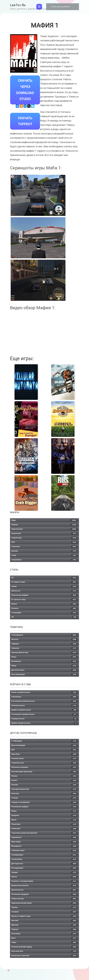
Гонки (44, 555)
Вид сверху (44, 842)
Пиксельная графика (44, 595)
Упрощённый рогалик (44, 789)
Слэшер (44, 798)
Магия (44, 820)
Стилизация (44, 613)
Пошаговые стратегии (44, 956)
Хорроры (44, 644)
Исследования (44, 868)
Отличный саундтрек (44, 894)
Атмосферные (44, 635)
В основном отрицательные (44, 714)
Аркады (44, 872)
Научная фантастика (44, 653)
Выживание (44, 661)
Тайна (44, 942)
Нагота (44, 877)
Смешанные (44, 697)
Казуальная (44, 533)
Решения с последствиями (44, 881)
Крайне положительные (44, 710)
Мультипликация (44, 745)
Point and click (44, 951)
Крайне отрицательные (44, 723)
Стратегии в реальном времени (44, 833)
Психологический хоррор (44, 947)
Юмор (44, 666)
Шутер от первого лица (44, 916)
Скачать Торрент (25, 121)
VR (44, 617)
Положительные (44, 706)
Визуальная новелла (44, 886)
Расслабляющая (44, 674)
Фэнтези (44, 639)
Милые (44, 604)
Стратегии (44, 547)
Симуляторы (44, 538)
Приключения (44, 529)
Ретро (44, 657)
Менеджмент (44, 846)
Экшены (44, 525)
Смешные (44, 648)
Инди (44, 520)
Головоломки (44, 859)
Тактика (44, 907)
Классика (44, 794)
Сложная (44, 912)
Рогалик (44, 785)
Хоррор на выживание (44, 802)
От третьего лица (44, 600)
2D (44, 578)
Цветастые (44, 591)
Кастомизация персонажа (44, 772)
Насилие (44, 921)
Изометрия (44, 829)
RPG (44, 542)
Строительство (44, 763)
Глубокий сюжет (44, 851)
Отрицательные (44, 719)
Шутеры (44, 551)
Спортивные (44, 560)
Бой (44, 750)
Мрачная (44, 925)
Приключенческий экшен (44, 903)
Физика (44, 776)
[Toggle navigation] (39, 7)
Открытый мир (44, 899)
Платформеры (44, 855)
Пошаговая (44, 824)
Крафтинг (44, 815)
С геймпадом (44, 741)
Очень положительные (44, 692)
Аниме (44, 586)
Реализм (44, 608)
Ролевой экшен (44, 759)
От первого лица (44, 582)
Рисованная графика (44, 807)
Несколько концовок (44, 767)
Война (44, 811)
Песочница (44, 934)
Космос (44, 780)
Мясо (44, 938)
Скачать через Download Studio (25, 90)
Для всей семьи (44, 670)
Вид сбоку (44, 754)
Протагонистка (44, 890)
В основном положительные (44, 701)
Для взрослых (44, 864)
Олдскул (44, 929)
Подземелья (44, 837)
